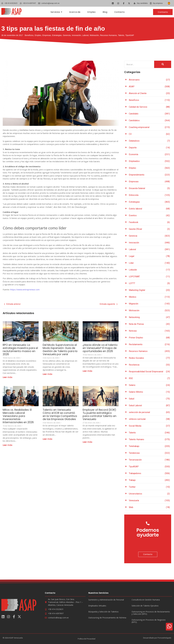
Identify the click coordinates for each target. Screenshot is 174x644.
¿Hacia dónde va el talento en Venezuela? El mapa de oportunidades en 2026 (100, 350)
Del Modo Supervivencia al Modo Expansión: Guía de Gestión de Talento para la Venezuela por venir (59, 351)
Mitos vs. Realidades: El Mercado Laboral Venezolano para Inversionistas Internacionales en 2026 (20, 416)
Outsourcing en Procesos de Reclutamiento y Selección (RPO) (151, 613)
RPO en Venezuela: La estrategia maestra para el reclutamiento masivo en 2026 (20, 350)
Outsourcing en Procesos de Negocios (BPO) (149, 621)
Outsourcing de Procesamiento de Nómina (107, 618)
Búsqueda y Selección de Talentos (103, 612)
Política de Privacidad (87, 639)
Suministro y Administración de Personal (106, 600)
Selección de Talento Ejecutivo (145, 606)
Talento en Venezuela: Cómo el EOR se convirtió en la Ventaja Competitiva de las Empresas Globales (60, 416)
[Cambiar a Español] (169, 3)
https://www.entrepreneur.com (25, 289)
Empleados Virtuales (97, 606)
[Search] (139, 64)
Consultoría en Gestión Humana (146, 600)
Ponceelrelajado (164, 638)
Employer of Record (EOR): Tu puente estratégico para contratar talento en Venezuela (101, 414)
